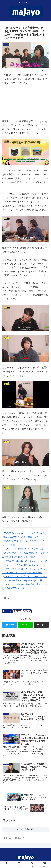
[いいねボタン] (5, 598)
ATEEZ (18, 611)
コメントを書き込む (26, 829)
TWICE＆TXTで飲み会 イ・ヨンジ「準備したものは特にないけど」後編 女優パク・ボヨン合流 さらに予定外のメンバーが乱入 (25, 553)
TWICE (27, 611)
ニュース (7, 611)
